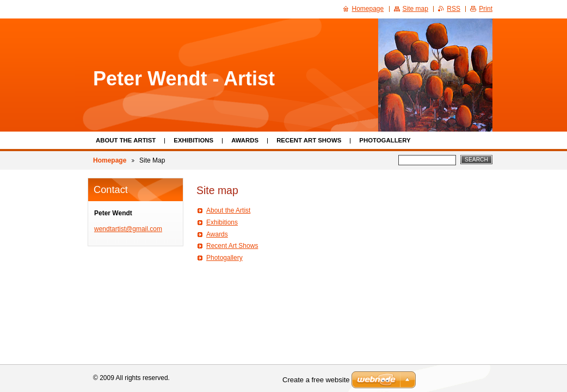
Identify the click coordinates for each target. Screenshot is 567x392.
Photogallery (385, 140)
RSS (454, 9)
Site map (415, 9)
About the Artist (126, 140)
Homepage (110, 160)
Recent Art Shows (309, 140)
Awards (245, 140)
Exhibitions (193, 140)
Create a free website (316, 380)
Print (486, 9)
